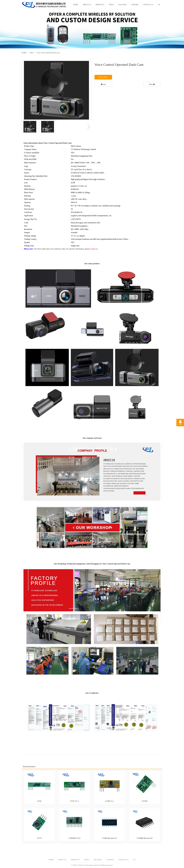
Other (32, 53)
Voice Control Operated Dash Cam (48, 53)
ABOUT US (87, 5)
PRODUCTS (100, 5)
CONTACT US (148, 5)
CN (159, 5)
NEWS (111, 5)
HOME (76, 5)
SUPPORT (135, 5)
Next (152, 84)
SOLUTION (122, 5)
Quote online (103, 77)
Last (103, 84)
